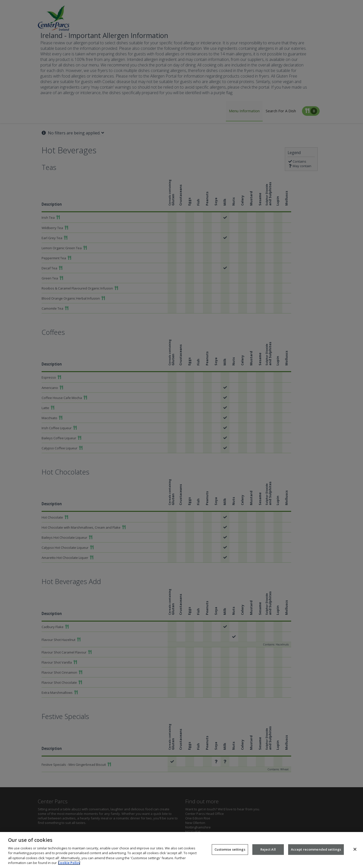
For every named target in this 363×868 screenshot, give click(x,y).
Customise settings (230, 854)
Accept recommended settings (316, 854)
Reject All (268, 854)
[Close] (355, 854)
